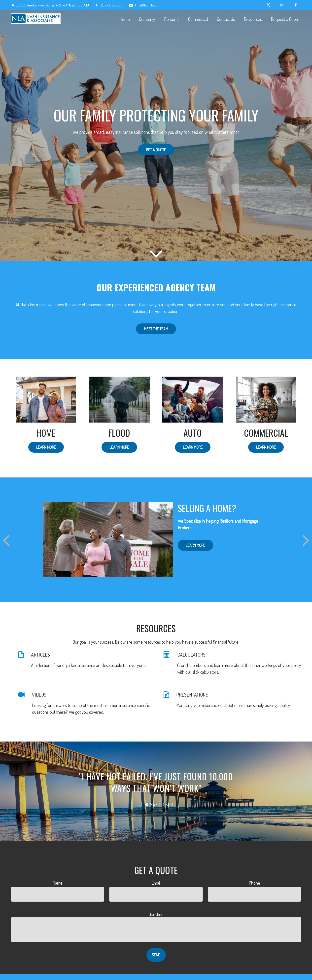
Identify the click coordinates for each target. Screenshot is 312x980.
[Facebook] (296, 5)
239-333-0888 (109, 5)
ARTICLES (40, 655)
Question (156, 914)
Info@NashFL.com (144, 5)
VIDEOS (39, 695)
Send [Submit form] (156, 955)
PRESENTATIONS (192, 695)
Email (156, 883)
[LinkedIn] (282, 5)
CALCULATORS (191, 655)
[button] (125, 19)
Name (58, 883)
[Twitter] (268, 5)
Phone (254, 883)
